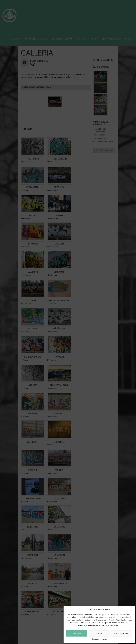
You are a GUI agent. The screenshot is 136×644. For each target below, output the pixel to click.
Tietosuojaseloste (99, 639)
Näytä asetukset (121, 634)
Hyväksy (77, 634)
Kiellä (99, 634)
